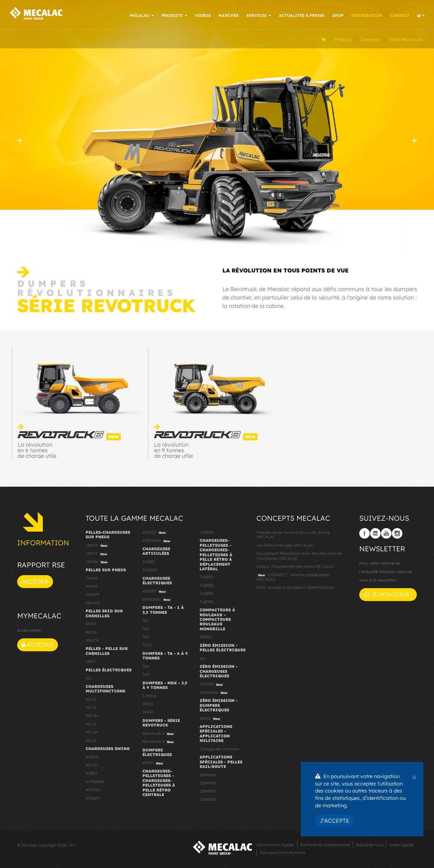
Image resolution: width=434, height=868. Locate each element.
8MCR (91, 631)
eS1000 (155, 532)
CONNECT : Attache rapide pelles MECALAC (293, 576)
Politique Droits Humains (282, 852)
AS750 (92, 764)
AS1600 (93, 797)
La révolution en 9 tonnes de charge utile (173, 449)
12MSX (97, 545)
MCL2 (91, 698)
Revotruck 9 (159, 741)
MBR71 (206, 636)
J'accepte (335, 821)
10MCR (92, 639)
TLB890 (206, 593)
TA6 (146, 665)
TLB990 (206, 601)
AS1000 (93, 789)
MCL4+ (92, 715)
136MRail (208, 782)
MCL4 (91, 706)
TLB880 (206, 584)
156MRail (208, 790)
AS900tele (95, 781)
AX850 (148, 561)
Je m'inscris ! (388, 594)
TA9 (146, 674)
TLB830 (206, 531)
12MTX (97, 553)
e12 (89, 677)
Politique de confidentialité (325, 844)
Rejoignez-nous (370, 844)
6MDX (148, 703)
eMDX (153, 762)
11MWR (92, 594)
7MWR (92, 577)
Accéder (35, 580)
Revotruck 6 (159, 733)
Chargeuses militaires (219, 748)
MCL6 (91, 723)
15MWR (92, 602)
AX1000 (150, 569)
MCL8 (91, 739)
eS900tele (157, 540)
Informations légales (275, 844)
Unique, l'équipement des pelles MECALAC (295, 565)
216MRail (208, 798)
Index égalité (402, 844)
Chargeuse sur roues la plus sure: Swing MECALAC (293, 534)
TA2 (146, 628)
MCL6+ (92, 731)
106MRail (208, 774)
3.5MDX (149, 695)
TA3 (146, 636)
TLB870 (206, 576)
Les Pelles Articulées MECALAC (285, 544)
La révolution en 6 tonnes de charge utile (37, 449)
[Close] (414, 776)
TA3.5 (147, 644)
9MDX (148, 711)
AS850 (92, 772)
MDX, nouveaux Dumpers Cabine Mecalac (295, 587)
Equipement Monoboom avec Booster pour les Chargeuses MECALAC (299, 555)
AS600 (92, 756)
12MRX (97, 561)
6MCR (91, 623)
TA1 (146, 620)
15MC (91, 661)
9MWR (92, 585)
